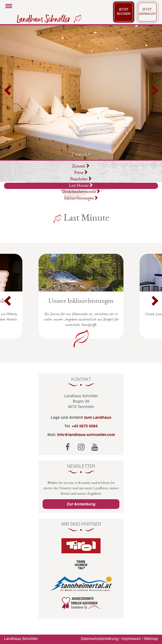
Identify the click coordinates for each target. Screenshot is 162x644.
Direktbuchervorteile (81, 192)
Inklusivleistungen (81, 199)
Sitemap (151, 639)
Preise (81, 173)
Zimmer (81, 167)
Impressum (131, 639)
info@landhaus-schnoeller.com (86, 435)
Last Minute (81, 186)
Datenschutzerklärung (100, 639)
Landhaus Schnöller (21, 639)
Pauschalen (81, 180)
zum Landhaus (98, 417)
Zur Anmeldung (81, 504)
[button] (8, 93)
